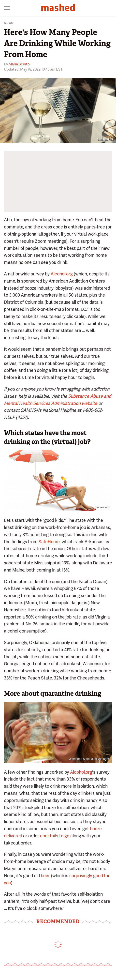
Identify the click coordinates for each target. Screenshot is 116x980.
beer (45, 876)
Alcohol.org (62, 274)
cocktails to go (55, 836)
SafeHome (49, 542)
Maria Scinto (19, 64)
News (8, 23)
